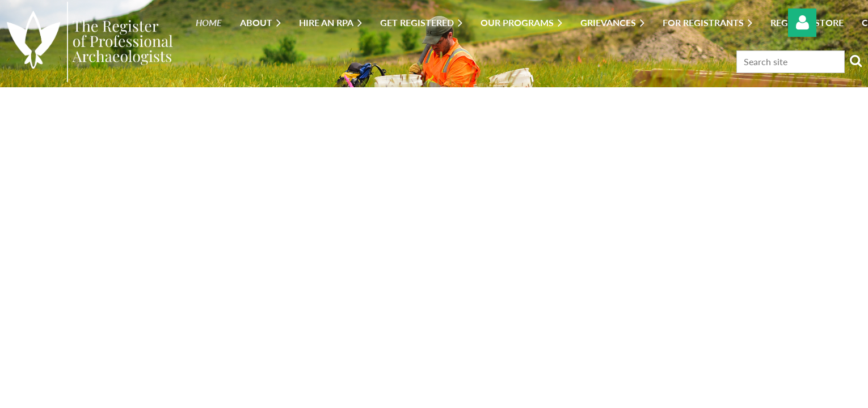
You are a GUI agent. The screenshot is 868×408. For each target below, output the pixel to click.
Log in (802, 23)
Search (856, 61)
